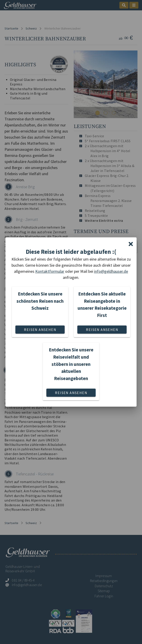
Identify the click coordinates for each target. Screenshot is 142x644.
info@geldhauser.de (111, 271)
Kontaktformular (50, 271)
